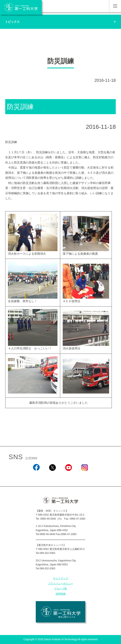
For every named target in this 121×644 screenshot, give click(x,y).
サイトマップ (61, 578)
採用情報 (61, 594)
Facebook (36, 477)
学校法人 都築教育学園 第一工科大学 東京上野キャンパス (60, 612)
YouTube (68, 477)
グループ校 (61, 589)
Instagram (85, 477)
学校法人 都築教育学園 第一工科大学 (21, 7)
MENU (115, 6)
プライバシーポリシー (61, 584)
